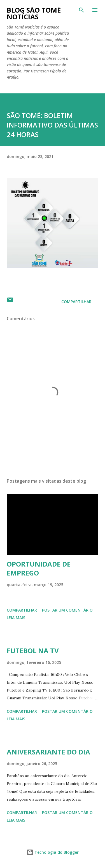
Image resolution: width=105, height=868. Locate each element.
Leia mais (16, 618)
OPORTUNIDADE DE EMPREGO (39, 568)
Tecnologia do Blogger (53, 852)
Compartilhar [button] (76, 302)
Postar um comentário (67, 610)
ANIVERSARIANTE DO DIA (48, 752)
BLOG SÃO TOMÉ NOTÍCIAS (34, 13)
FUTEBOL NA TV (33, 651)
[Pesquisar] (81, 10)
